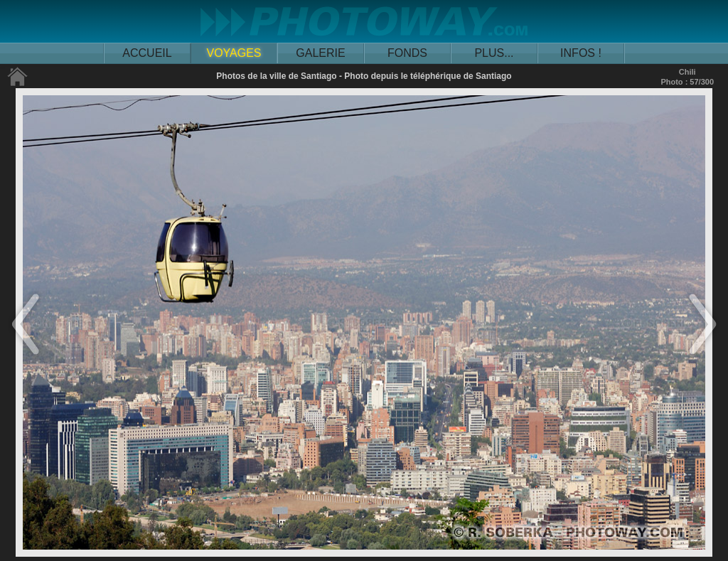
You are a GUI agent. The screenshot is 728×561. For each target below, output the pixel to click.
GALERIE (320, 53)
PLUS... (494, 53)
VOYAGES (234, 53)
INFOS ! (581, 53)
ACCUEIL (147, 53)
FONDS (407, 53)
